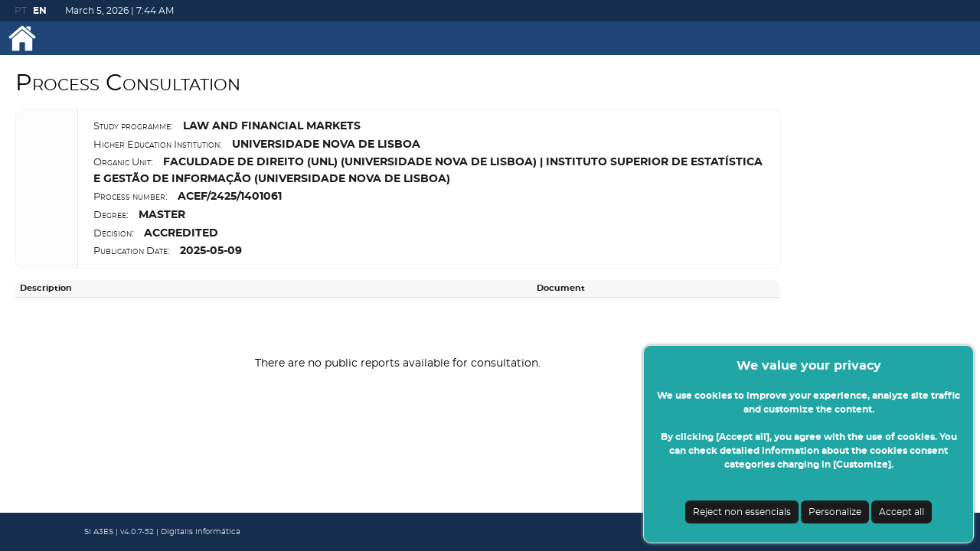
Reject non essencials (742, 512)
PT (21, 11)
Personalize (835, 512)
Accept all (902, 512)
